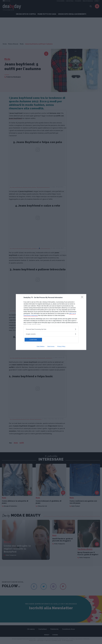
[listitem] (51, 329)
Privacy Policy (61, 346)
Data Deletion (41, 346)
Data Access (51, 346)
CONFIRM (33, 340)
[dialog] (51, 322)
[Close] (83, 298)
